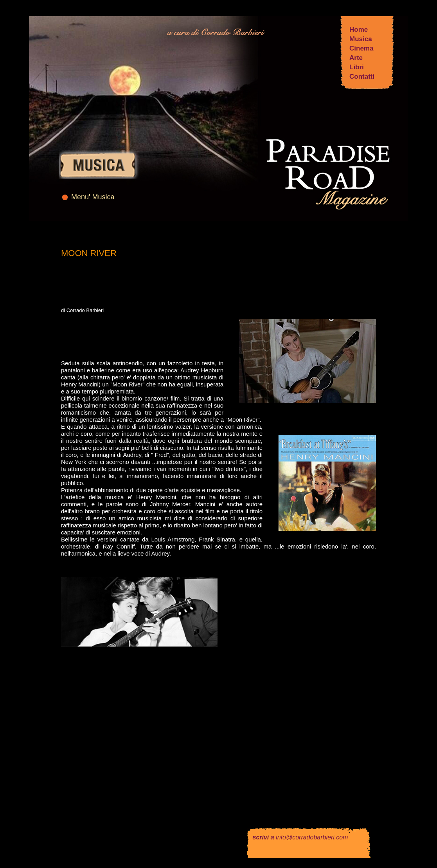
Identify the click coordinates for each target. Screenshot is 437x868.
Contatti (362, 77)
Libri (357, 67)
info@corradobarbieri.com (312, 837)
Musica (361, 39)
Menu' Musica (93, 197)
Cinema (361, 48)
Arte (356, 58)
